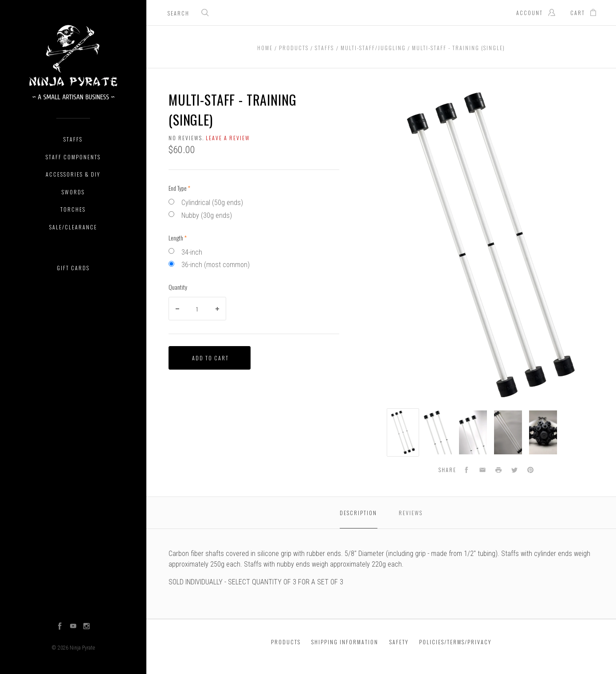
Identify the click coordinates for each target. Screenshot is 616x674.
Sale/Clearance (73, 227)
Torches (73, 209)
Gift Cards (73, 268)
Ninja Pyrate (82, 648)
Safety (399, 642)
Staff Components (73, 157)
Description (358, 513)
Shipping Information (345, 642)
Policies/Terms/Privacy (455, 642)
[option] (403, 432)
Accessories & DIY (73, 174)
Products (286, 642)
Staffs (73, 139)
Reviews (411, 513)
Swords (73, 192)
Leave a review (228, 138)
